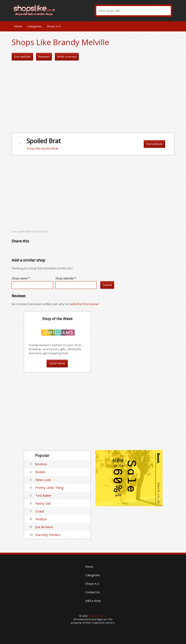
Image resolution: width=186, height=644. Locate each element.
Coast (40, 511)
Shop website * (66, 278)
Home (18, 26)
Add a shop (93, 601)
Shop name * (21, 278)
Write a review (67, 57)
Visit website (22, 57)
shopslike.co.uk (97, 616)
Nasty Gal (43, 503)
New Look (43, 480)
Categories (34, 26)
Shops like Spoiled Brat (42, 148)
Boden (40, 472)
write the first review (84, 304)
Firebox (41, 519)
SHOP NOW (57, 363)
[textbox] (134, 11)
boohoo (41, 464)
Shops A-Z (54, 26)
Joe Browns (44, 527)
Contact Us (93, 592)
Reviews (44, 57)
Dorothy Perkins (48, 535)
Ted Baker (43, 495)
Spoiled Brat (44, 141)
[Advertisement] (93, 97)
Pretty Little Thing (49, 488)
